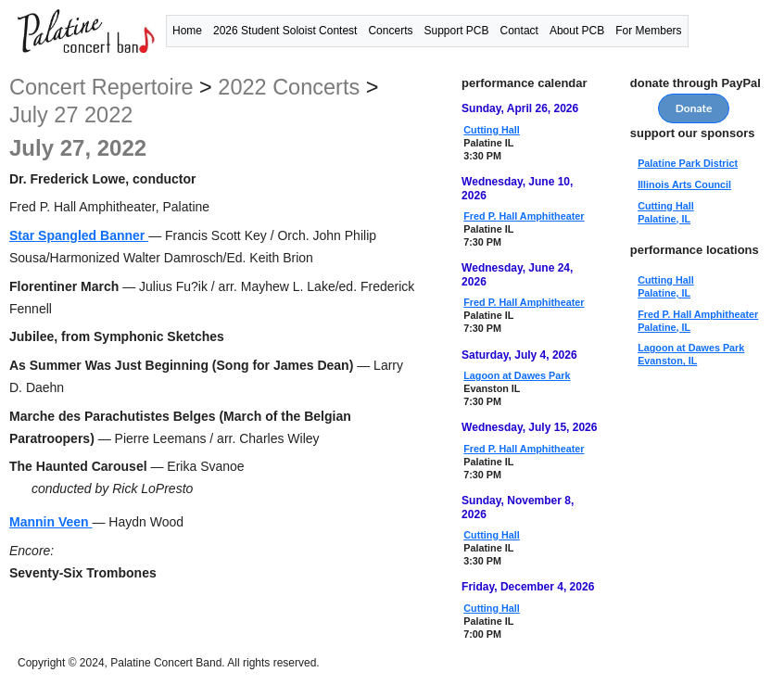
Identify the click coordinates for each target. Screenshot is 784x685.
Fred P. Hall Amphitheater (524, 216)
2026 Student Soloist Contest (285, 31)
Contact (519, 31)
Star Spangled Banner (79, 235)
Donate (694, 108)
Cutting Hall (492, 130)
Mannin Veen (51, 522)
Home (187, 31)
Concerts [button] (390, 31)
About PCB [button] (577, 31)
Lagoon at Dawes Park (517, 375)
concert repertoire (101, 87)
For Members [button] (648, 31)
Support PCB (456, 31)
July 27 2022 (71, 115)
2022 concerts (289, 87)
